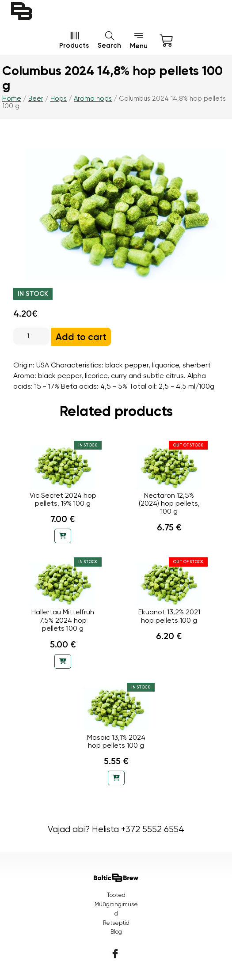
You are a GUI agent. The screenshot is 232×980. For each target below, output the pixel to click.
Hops (59, 98)
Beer (36, 98)
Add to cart (81, 337)
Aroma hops (93, 98)
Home (12, 98)
